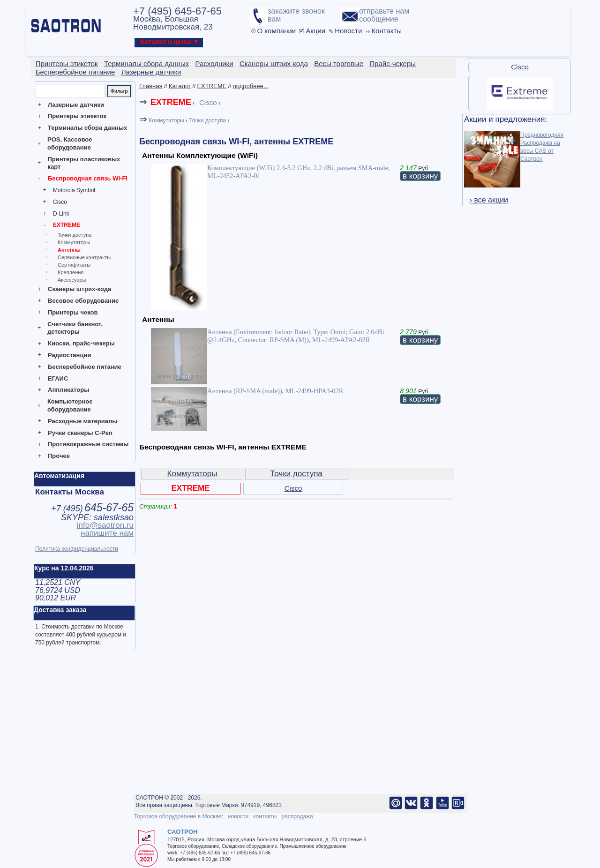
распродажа (297, 816)
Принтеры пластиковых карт (84, 163)
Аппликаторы (68, 390)
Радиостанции (69, 355)
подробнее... (251, 86)
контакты (265, 816)
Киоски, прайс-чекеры (81, 343)
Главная (151, 86)
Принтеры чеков (73, 312)
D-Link (61, 214)
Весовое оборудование (83, 301)
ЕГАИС (58, 378)
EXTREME (67, 225)
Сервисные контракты (84, 257)
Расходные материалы (82, 421)
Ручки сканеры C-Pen (80, 433)
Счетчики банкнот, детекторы (75, 328)
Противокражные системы (88, 444)
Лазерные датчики (76, 105)
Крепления (71, 272)
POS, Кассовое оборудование (70, 143)
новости (238, 816)
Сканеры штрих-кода (79, 289)
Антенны (69, 250)
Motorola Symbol (74, 190)
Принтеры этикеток (77, 116)
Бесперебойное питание (85, 367)
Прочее (59, 456)
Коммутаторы (74, 242)
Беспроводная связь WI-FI (88, 178)
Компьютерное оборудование (70, 405)
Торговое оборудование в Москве (178, 816)
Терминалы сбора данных (87, 128)
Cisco (60, 202)
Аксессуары (72, 280)
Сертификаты (74, 265)
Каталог (180, 86)
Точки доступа (75, 235)
